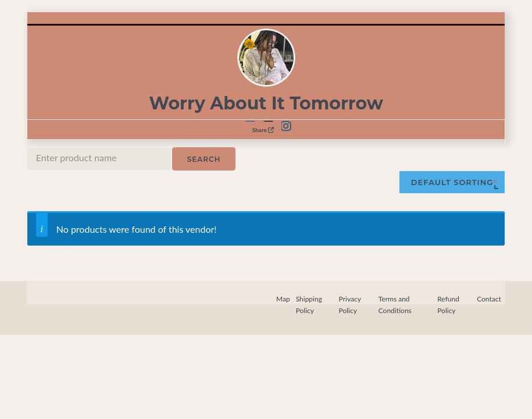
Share (263, 130)
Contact (489, 299)
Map (283, 299)
